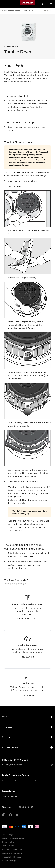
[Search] (43, 4)
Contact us (28, 695)
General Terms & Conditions (14, 838)
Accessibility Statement (12, 857)
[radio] (7, 584)
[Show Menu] (6, 4)
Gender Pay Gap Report (12, 853)
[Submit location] (52, 765)
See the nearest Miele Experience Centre (20, 781)
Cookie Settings (9, 861)
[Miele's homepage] (27, 4)
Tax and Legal (8, 835)
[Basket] (51, 4)
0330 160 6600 (26, 807)
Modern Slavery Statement (14, 850)
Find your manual (27, 619)
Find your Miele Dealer (16, 760)
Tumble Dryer (29, 11)
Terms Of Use (8, 846)
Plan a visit (27, 657)
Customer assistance (11, 11)
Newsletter (9, 791)
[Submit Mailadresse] (52, 797)
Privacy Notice (8, 842)
